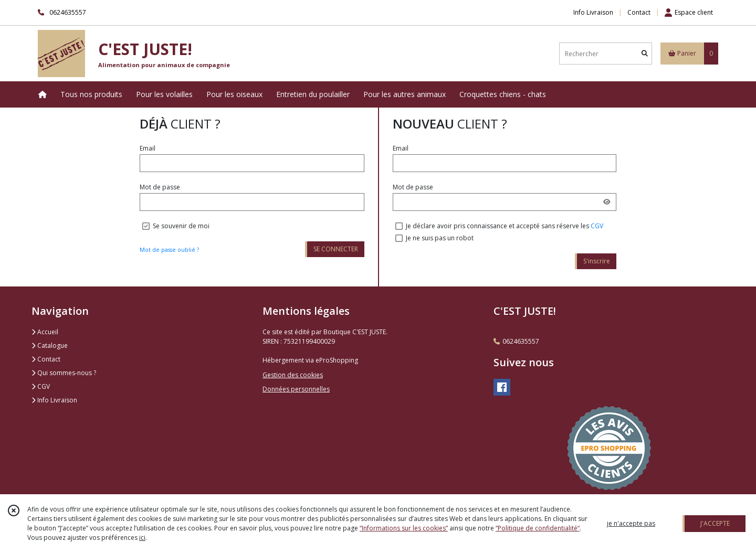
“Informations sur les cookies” (404, 528)
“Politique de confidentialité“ (538, 528)
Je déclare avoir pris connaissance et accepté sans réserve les (505, 226)
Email (148, 148)
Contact (639, 12)
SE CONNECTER (336, 249)
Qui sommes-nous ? (64, 373)
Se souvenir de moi (181, 226)
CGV (597, 226)
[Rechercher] (645, 54)
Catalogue (50, 345)
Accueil (45, 332)
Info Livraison (54, 400)
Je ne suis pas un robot (440, 238)
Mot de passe (160, 187)
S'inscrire (597, 261)
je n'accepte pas (631, 523)
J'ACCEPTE (715, 523)
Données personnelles (296, 389)
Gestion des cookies (293, 375)
